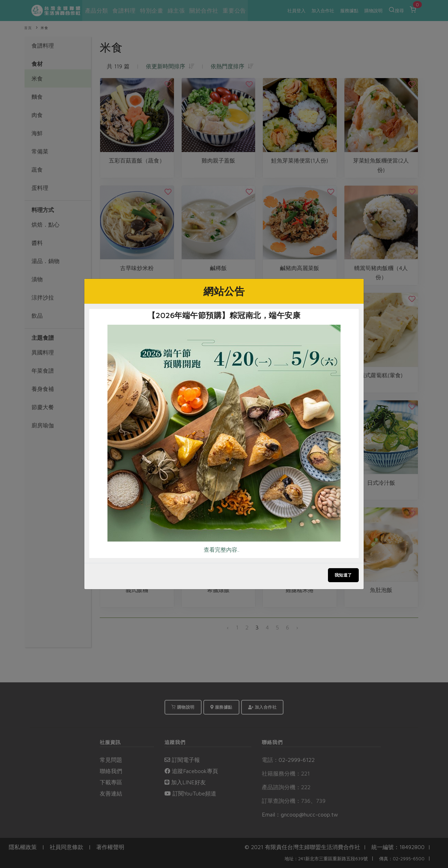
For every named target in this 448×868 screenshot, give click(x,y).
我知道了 (343, 575)
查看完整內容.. (222, 550)
